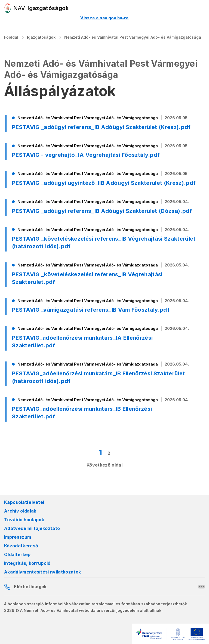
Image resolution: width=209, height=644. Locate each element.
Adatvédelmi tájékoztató (32, 528)
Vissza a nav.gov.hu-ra (104, 18)
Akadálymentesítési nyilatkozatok (42, 572)
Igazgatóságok (41, 37)
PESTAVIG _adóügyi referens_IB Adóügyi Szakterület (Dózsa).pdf (102, 211)
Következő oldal (104, 465)
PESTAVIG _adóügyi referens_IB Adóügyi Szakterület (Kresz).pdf (101, 127)
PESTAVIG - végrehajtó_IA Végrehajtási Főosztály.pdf (86, 155)
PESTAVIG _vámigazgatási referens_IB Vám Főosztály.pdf (91, 310)
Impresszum (18, 537)
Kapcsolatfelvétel (24, 502)
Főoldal (11, 37)
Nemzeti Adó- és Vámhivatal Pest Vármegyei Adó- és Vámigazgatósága (133, 37)
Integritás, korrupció (27, 563)
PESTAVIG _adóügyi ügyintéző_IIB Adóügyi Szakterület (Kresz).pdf (104, 183)
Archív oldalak (20, 511)
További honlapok (24, 520)
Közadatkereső (21, 546)
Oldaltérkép (17, 554)
